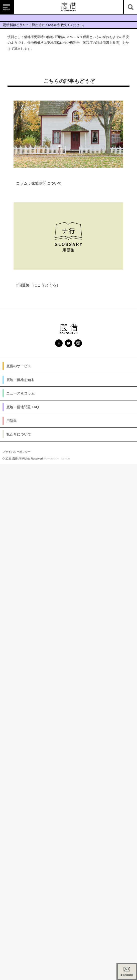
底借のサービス (19, 366)
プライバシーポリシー (17, 452)
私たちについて (19, 434)
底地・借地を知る (20, 380)
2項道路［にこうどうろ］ (38, 285)
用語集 (12, 421)
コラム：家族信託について (39, 183)
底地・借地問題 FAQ (23, 407)
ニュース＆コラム (21, 393)
